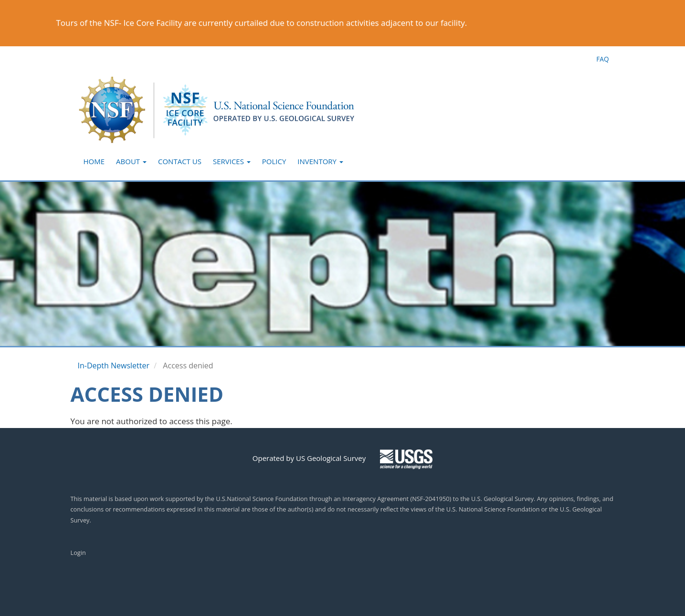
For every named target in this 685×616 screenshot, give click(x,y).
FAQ (602, 59)
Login (78, 553)
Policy (274, 161)
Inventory (320, 161)
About (131, 161)
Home (94, 161)
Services (232, 161)
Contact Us (180, 161)
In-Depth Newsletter (114, 365)
